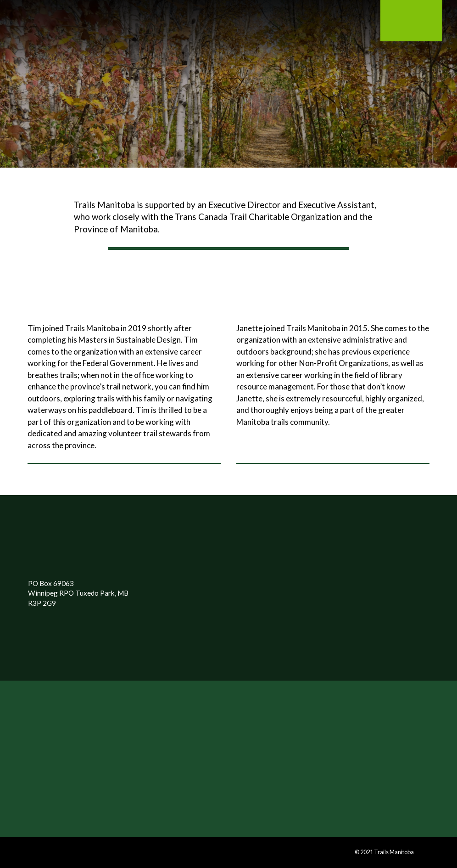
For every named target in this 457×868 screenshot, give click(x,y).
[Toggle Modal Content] (95, 26)
